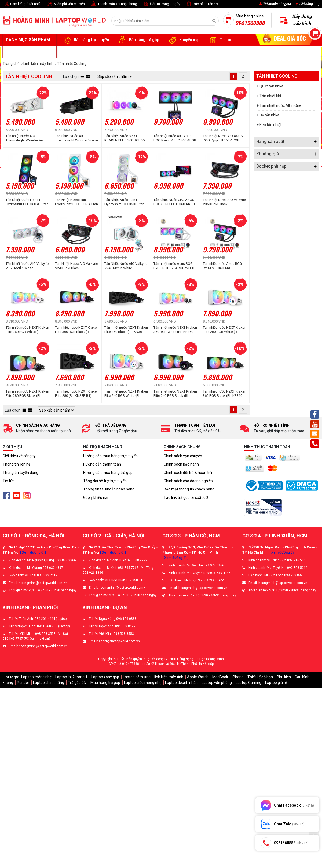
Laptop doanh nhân (181, 683)
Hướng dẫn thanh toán (102, 464)
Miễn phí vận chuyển (65, 4)
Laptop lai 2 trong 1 (71, 677)
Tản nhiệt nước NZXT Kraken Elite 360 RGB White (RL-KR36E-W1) (27, 330)
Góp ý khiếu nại (96, 497)
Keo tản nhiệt (270, 125)
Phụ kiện (284, 677)
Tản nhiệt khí (270, 96)
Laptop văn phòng (217, 683)
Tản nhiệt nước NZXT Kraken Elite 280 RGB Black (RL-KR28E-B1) (27, 394)
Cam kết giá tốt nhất (22, 4)
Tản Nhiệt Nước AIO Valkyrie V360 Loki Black (224, 202)
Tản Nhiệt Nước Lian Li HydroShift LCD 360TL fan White (124, 202)
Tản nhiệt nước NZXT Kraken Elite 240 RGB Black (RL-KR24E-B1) (175, 394)
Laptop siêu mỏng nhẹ (143, 683)
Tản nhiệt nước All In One (280, 105)
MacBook (220, 677)
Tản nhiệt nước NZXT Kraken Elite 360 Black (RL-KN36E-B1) (126, 330)
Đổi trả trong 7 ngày (161, 4)
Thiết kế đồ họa (260, 677)
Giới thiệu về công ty (19, 456)
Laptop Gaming (248, 683)
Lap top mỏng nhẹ (36, 677)
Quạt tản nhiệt (271, 86)
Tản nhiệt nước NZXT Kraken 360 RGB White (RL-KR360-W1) (175, 330)
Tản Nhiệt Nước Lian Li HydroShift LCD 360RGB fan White (76, 202)
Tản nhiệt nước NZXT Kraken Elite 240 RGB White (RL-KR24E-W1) (126, 394)
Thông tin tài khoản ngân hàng (109, 489)
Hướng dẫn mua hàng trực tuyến (110, 456)
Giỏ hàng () (307, 4)
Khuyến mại (183, 40)
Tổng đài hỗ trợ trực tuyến (105, 481)
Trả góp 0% (77, 683)
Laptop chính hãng (49, 683)
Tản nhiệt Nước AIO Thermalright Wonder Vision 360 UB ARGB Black (76, 138)
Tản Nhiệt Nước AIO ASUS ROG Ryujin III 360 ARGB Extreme (223, 138)
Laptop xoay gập (105, 677)
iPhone (238, 677)
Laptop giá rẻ (276, 683)
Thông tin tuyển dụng (21, 473)
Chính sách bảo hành (181, 464)
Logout (286, 4)
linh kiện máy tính (169, 677)
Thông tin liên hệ (17, 464)
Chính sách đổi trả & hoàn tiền (189, 473)
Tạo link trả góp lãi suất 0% (186, 497)
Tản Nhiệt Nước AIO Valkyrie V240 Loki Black (76, 266)
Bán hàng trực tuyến (85, 40)
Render (23, 683)
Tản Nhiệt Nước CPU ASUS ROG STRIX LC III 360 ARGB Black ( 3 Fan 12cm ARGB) (174, 202)
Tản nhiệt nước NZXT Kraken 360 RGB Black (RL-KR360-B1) (225, 394)
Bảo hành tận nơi (202, 4)
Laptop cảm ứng (137, 677)
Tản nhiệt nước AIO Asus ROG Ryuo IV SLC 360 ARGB (175, 138)
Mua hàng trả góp (105, 683)
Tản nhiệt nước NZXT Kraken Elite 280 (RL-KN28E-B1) (77, 393)
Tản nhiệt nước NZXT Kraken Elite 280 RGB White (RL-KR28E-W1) (225, 330)
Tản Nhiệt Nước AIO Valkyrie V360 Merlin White (27, 266)
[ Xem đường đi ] (33, 552)
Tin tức (220, 40)
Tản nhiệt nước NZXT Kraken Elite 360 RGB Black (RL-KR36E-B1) (77, 330)
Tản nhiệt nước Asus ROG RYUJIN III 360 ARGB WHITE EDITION (174, 266)
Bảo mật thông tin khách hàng (189, 489)
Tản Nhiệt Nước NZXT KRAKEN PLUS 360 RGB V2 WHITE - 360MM (125, 138)
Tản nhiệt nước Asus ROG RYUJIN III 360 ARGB (222, 266)
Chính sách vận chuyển (183, 456)
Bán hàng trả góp (138, 40)
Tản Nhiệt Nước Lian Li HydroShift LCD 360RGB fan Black (27, 202)
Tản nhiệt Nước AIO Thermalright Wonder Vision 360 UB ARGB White (27, 138)
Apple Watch (198, 677)
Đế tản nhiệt (269, 115)
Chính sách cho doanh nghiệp (188, 481)
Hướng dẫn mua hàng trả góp (108, 473)
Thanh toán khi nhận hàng (114, 4)
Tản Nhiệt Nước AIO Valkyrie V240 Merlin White (126, 266)
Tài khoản (270, 4)
